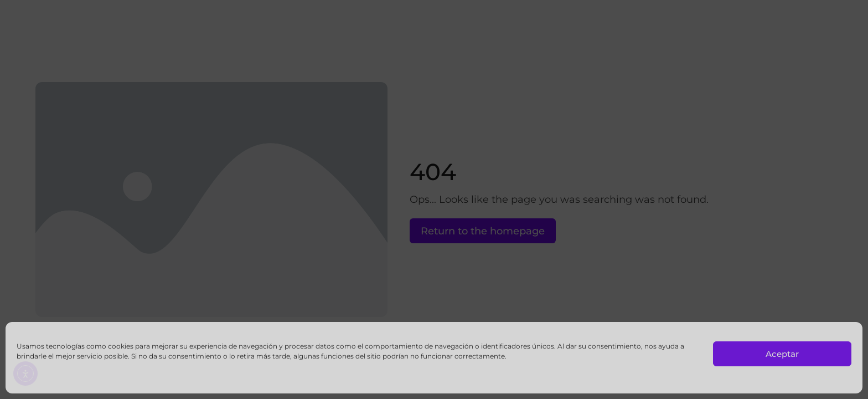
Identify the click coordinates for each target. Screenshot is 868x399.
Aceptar (782, 354)
